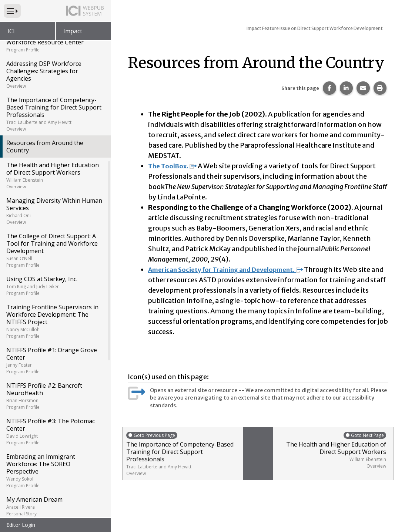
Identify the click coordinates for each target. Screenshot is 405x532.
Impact (73, 31)
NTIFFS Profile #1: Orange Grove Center (55, 360)
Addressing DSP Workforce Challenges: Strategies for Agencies (55, 74)
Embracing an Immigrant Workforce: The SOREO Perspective (55, 471)
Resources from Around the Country (45, 147)
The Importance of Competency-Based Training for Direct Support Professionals (55, 114)
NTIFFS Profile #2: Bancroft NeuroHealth (55, 396)
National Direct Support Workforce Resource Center (55, 42)
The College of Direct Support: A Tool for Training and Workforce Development (55, 250)
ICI (11, 31)
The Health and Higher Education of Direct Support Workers (55, 175)
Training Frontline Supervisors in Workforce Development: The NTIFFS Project (55, 321)
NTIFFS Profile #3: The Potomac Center (55, 431)
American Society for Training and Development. (232, 270)
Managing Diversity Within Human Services (55, 211)
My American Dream (55, 506)
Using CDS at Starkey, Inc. (55, 286)
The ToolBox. (174, 166)
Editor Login (21, 525)
